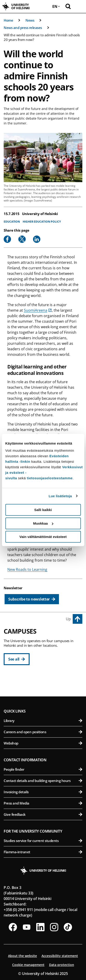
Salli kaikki (43, 510)
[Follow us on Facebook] (13, 927)
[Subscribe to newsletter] (32, 599)
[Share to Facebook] (7, 239)
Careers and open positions (43, 732)
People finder (43, 769)
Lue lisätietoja (60, 496)
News (30, 20)
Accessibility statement (60, 956)
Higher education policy (42, 222)
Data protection (62, 965)
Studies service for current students (43, 841)
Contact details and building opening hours (43, 781)
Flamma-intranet (43, 852)
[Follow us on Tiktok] (68, 927)
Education (12, 222)
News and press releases (23, 28)
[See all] (17, 659)
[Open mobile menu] (79, 6)
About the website (22, 956)
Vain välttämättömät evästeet (43, 537)
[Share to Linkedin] (37, 239)
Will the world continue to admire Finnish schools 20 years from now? (42, 37)
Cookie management (28, 965)
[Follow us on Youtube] (27, 927)
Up (68, 619)
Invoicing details (43, 792)
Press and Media (43, 803)
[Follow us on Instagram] (54, 927)
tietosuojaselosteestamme (50, 478)
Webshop (43, 743)
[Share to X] (22, 239)
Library (43, 721)
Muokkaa (43, 523)
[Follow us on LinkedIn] (40, 927)
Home (8, 20)
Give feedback (43, 814)
